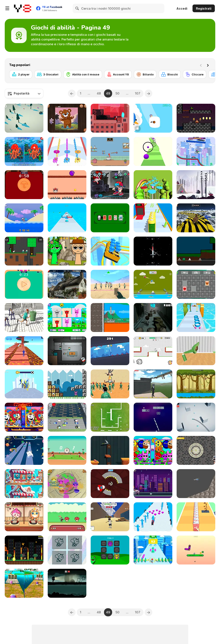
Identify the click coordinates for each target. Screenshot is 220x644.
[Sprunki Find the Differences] (153, 450)
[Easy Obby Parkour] (24, 351)
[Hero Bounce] (67, 517)
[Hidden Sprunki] (67, 251)
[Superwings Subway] (24, 450)
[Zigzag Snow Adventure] (24, 118)
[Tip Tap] (196, 550)
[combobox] (24, 93)
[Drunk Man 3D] (24, 317)
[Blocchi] (170, 74)
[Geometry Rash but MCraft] (196, 251)
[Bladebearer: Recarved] (153, 251)
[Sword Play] (24, 384)
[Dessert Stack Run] (196, 317)
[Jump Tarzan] (196, 384)
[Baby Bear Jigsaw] (67, 118)
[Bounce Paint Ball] (153, 151)
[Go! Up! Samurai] (110, 317)
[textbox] (24, 93)
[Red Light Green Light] (110, 384)
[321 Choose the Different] (67, 550)
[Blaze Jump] (67, 185)
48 (99, 93)
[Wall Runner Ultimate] (110, 351)
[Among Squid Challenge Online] (67, 351)
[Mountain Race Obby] (110, 517)
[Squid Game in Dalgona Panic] (24, 284)
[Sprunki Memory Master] (196, 284)
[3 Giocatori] (48, 74)
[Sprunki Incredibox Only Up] (153, 384)
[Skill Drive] (196, 417)
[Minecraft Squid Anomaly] (24, 151)
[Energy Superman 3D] (153, 550)
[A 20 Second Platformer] (67, 384)
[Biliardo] (145, 74)
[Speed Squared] (110, 417)
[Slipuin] (153, 118)
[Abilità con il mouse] (83, 74)
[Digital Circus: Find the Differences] (24, 417)
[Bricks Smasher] (153, 417)
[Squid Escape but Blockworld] (24, 251)
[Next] (209, 65)
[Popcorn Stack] (196, 517)
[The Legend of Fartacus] (196, 118)
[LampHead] (67, 583)
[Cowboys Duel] (67, 450)
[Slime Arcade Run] (67, 218)
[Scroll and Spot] (24, 484)
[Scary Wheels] (196, 151)
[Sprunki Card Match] (67, 317)
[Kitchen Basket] (110, 151)
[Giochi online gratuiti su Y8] (23, 8)
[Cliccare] (195, 74)
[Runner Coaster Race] (110, 251)
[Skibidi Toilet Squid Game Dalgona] (24, 185)
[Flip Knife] (110, 450)
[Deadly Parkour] (110, 118)
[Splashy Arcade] (153, 185)
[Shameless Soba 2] (24, 517)
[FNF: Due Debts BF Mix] (110, 185)
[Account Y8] (118, 74)
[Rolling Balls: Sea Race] (24, 583)
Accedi (182, 8)
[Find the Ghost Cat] (67, 284)
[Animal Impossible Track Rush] (196, 218)
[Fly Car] (153, 284)
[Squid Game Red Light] (110, 284)
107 (138, 93)
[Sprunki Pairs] (110, 550)
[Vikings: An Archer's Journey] (196, 185)
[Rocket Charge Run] (153, 218)
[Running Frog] (67, 417)
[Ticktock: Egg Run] (153, 351)
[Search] (77, 8)
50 (117, 93)
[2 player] (21, 74)
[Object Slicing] (67, 484)
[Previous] (72, 93)
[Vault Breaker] (196, 450)
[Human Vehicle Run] (153, 517)
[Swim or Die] (24, 218)
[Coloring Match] (196, 351)
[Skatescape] (153, 484)
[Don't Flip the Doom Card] (110, 218)
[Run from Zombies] (153, 317)
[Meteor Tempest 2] (24, 550)
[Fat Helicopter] (196, 484)
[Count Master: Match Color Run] (67, 151)
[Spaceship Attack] (110, 484)
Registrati (204, 8)
